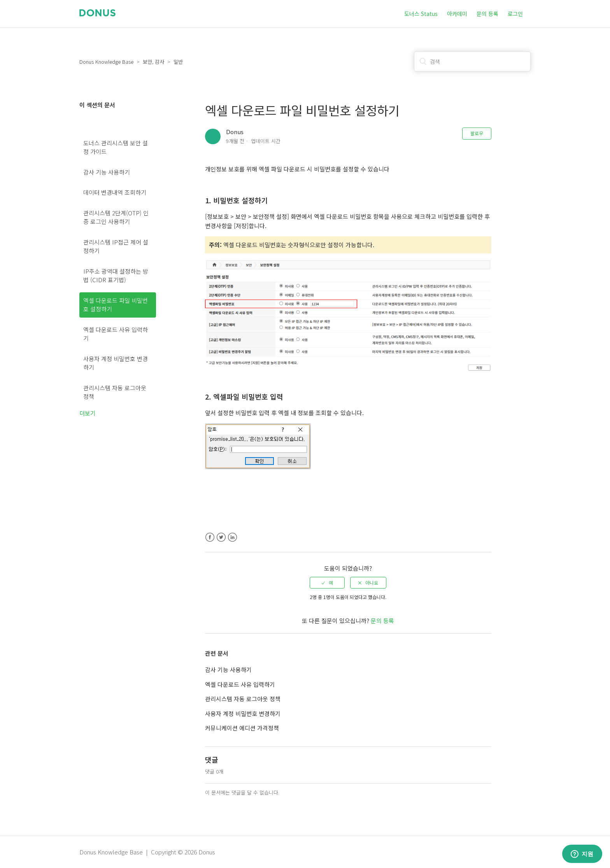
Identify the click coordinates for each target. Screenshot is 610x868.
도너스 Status (421, 14)
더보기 (88, 413)
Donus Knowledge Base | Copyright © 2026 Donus (147, 852)
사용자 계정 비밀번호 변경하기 (116, 363)
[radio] (327, 583)
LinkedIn (232, 537)
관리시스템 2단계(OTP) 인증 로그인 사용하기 (116, 217)
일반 (178, 62)
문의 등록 (487, 14)
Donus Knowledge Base (106, 62)
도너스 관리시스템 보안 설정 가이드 (116, 147)
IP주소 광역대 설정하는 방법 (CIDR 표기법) (116, 276)
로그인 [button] (515, 14)
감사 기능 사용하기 (107, 172)
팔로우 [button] (477, 133)
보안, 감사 (153, 62)
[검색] (472, 61)
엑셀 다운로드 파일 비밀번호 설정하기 (116, 305)
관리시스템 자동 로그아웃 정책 (115, 392)
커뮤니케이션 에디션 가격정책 (242, 728)
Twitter (221, 537)
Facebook (210, 537)
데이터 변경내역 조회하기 (115, 192)
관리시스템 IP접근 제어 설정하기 (116, 246)
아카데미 (457, 14)
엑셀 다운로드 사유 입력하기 (116, 334)
